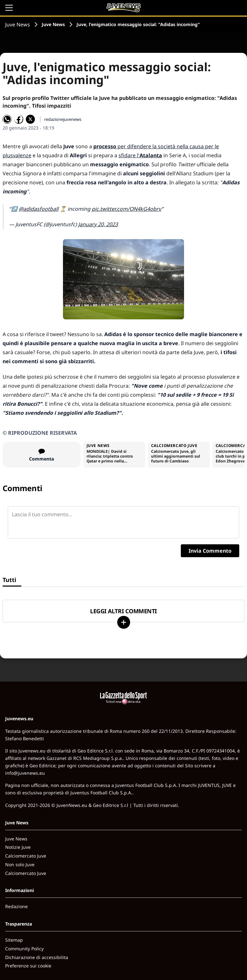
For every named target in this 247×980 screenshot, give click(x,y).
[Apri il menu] (9, 8)
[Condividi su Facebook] (19, 119)
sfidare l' (140, 155)
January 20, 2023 (98, 224)
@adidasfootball (39, 209)
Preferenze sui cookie (28, 966)
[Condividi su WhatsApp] (7, 119)
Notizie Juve (18, 847)
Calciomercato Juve (26, 856)
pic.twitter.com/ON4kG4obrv (127, 209)
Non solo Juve (20, 864)
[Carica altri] (124, 622)
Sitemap (14, 940)
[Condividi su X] (30, 119)
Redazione (16, 906)
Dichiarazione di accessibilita (37, 957)
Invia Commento (210, 551)
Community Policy (24, 949)
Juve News (18, 24)
